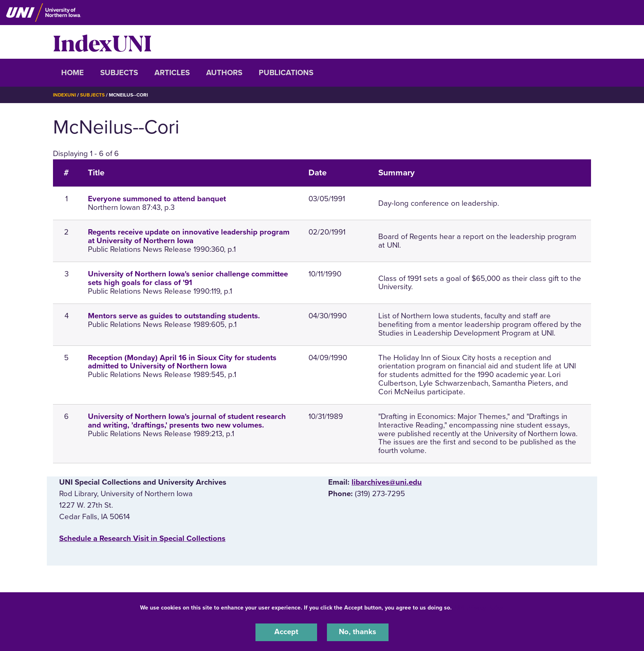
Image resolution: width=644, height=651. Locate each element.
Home (72, 73)
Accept (286, 632)
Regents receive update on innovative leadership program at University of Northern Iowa (189, 236)
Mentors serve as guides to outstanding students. (174, 315)
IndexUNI (102, 42)
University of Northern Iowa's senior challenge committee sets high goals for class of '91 (188, 278)
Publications (286, 73)
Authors (224, 73)
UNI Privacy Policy (479, 607)
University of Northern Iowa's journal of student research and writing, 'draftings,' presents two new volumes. (187, 420)
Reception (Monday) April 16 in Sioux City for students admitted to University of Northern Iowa (182, 362)
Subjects (119, 73)
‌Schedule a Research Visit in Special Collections (142, 538)
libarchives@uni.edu (387, 482)
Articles (172, 73)
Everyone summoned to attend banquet (157, 199)
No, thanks (358, 632)
